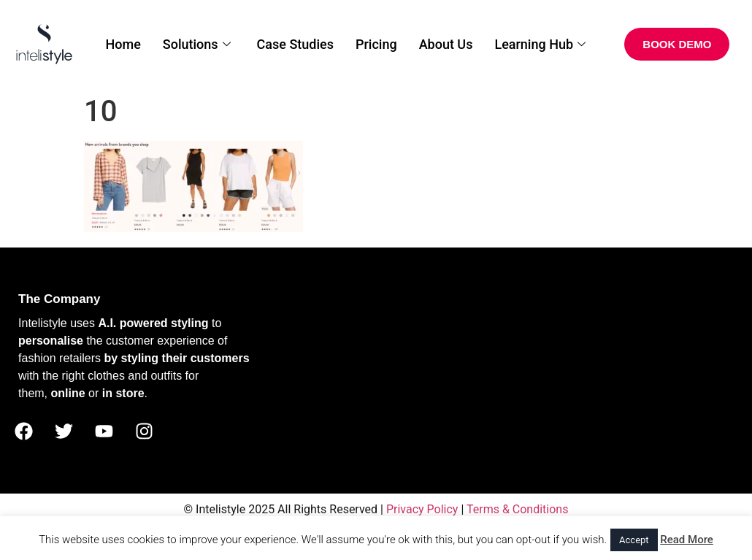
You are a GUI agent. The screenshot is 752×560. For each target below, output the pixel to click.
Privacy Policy (422, 509)
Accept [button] (634, 540)
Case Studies (295, 44)
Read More (687, 540)
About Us (446, 44)
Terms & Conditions (518, 509)
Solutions (197, 44)
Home (123, 44)
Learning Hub (540, 44)
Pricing (376, 44)
